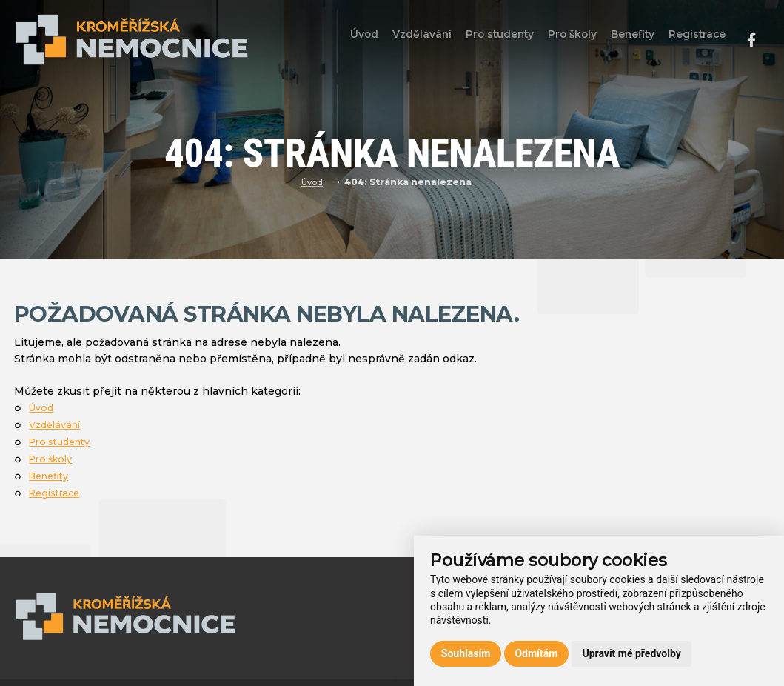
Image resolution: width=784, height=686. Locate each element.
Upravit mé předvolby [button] (631, 653)
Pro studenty (483, 39)
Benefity (625, 39)
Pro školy (560, 39)
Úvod (338, 39)
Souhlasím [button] (466, 653)
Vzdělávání (401, 39)
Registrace (695, 39)
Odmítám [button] (536, 653)
